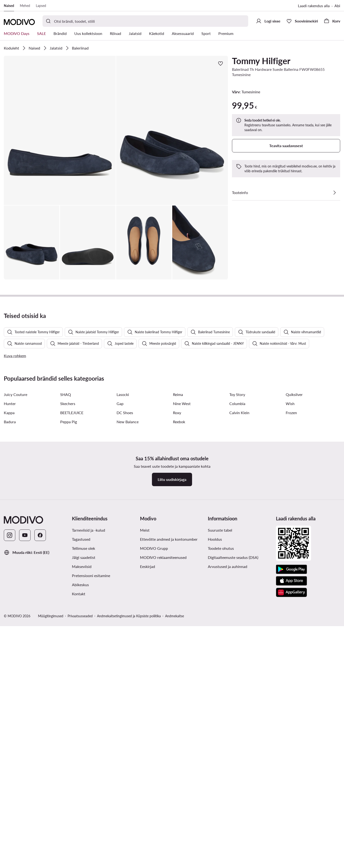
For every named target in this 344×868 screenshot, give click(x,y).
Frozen (291, 693)
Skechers (68, 684)
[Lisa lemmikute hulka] (220, 63)
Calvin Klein (239, 693)
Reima (178, 675)
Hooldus (215, 820)
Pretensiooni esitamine (91, 856)
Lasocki (123, 675)
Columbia (237, 684)
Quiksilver (294, 675)
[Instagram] (10, 816)
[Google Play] (291, 850)
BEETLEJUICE (72, 693)
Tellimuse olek (83, 829)
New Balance (128, 702)
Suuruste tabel (220, 811)
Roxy (177, 693)
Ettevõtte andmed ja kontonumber (169, 820)
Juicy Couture (16, 675)
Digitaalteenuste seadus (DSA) (233, 838)
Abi (337, 6)
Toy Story (237, 675)
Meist (145, 811)
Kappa (9, 693)
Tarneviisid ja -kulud (89, 811)
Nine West (182, 684)
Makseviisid (82, 847)
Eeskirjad (148, 847)
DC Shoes (125, 693)
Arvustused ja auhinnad (228, 847)
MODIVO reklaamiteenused (163, 838)
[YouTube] (25, 816)
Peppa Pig (69, 702)
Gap (120, 684)
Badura (10, 702)
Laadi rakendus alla (314, 6)
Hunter (10, 684)
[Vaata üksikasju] (334, 193)
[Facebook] (40, 816)
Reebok (179, 702)
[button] (60, 130)
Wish (290, 684)
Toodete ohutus (221, 829)
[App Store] (291, 862)
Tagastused (81, 820)
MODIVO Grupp (154, 829)
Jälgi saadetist (84, 838)
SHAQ (66, 675)
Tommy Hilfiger (261, 61)
